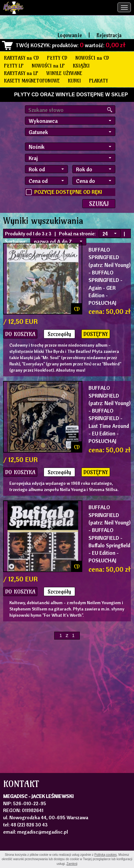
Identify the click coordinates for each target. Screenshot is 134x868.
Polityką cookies (106, 855)
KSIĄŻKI (81, 66)
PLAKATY (98, 81)
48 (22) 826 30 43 (29, 825)
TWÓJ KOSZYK (33, 45)
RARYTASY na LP (21, 73)
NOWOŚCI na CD (92, 58)
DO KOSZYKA (20, 334)
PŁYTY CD (57, 58)
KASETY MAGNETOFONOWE (32, 81)
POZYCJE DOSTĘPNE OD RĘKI (68, 192)
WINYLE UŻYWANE (64, 73)
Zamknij (72, 864)
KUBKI (74, 81)
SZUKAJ (99, 204)
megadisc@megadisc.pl (43, 832)
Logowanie (70, 35)
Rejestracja (109, 35)
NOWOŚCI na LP (48, 66)
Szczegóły (59, 334)
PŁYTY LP (14, 66)
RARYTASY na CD (22, 58)
